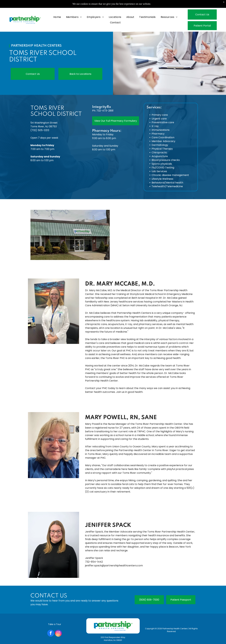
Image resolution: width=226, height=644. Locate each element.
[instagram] (58, 634)
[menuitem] (57, 17)
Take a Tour (55, 624)
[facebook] (51, 634)
